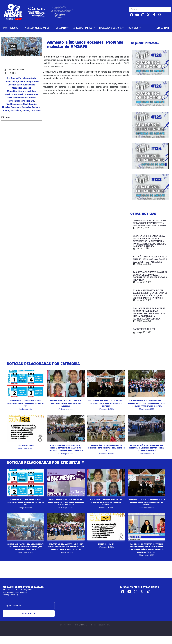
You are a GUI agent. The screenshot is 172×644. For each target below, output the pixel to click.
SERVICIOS (135, 28)
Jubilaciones (29, 85)
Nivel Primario (27, 101)
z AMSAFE (35, 111)
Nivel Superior (30, 104)
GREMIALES (63, 28)
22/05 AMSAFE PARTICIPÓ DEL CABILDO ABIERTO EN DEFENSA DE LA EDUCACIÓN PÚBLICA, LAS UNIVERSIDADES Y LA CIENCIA (26, 552)
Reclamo (36, 107)
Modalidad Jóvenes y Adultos (21, 91)
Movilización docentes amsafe (21, 98)
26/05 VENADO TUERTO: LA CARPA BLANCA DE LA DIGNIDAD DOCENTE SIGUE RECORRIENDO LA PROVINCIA (106, 403)
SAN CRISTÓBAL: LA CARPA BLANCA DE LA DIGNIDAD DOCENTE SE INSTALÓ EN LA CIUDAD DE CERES (106, 451)
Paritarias (26, 107)
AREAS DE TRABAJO (84, 28)
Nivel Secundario (14, 104)
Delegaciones (32, 81)
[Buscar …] (150, 9)
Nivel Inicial (14, 101)
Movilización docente (28, 94)
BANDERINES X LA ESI (26, 448)
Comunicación (10, 81)
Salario (6, 111)
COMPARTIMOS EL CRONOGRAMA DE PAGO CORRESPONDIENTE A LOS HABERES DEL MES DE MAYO (25, 403)
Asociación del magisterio (23, 78)
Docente (12, 85)
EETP (19, 85)
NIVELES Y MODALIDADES (38, 28)
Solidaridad (16, 111)
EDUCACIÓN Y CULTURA (112, 28)
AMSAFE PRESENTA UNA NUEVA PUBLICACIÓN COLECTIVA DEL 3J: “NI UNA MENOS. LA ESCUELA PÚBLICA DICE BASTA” (66, 507)
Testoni (26, 111)
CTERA (22, 81)
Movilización (11, 94)
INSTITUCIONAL (12, 28)
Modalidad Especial (21, 88)
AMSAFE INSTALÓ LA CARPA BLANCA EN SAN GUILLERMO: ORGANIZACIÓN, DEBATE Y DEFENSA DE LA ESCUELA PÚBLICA (147, 451)
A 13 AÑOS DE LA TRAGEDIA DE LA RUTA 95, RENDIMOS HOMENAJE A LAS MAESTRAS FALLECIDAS (66, 403)
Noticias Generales (11, 107)
